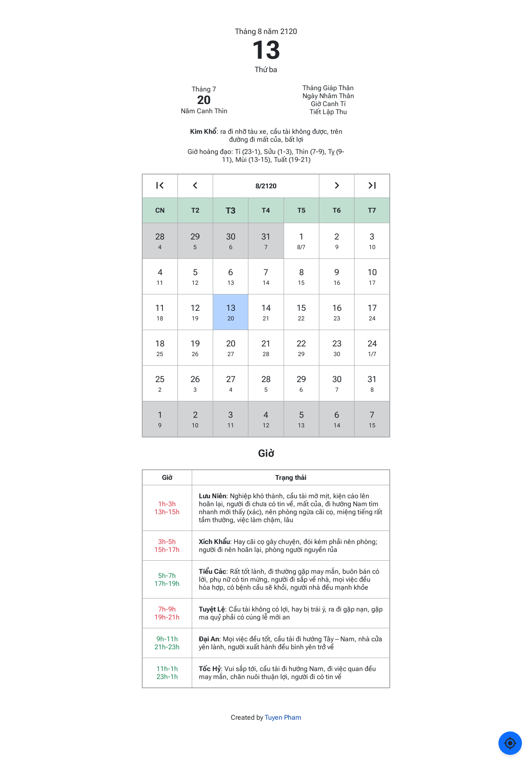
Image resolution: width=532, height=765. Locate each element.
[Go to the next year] (372, 186)
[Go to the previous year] (160, 186)
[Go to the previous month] (195, 186)
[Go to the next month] (337, 186)
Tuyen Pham (283, 717)
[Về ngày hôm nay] (510, 743)
